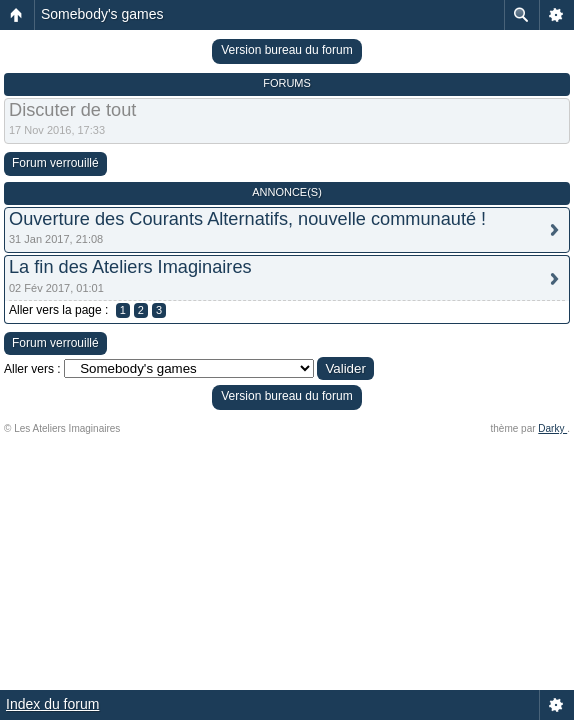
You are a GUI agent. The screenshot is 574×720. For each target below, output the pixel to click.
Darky (552, 428)
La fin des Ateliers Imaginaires (130, 267)
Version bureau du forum (286, 50)
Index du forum (52, 704)
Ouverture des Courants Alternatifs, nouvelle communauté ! (247, 219)
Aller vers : (32, 369)
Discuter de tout (72, 110)
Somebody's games (102, 14)
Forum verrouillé (55, 163)
